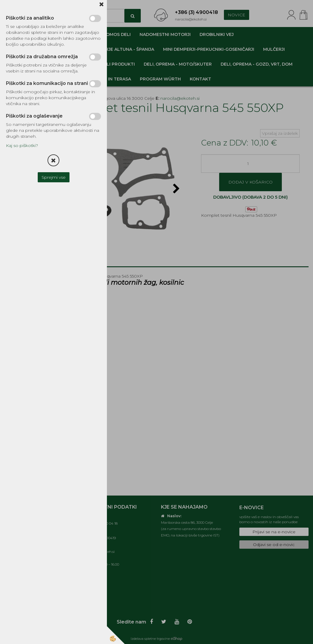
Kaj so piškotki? (22, 145)
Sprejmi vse (54, 177)
